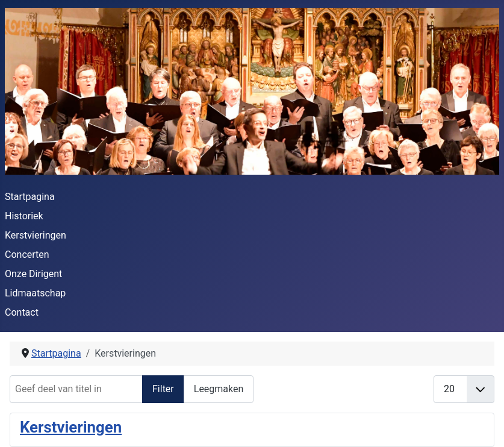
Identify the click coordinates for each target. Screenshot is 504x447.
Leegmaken (219, 389)
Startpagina (30, 197)
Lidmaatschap (35, 293)
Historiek (24, 216)
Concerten (27, 255)
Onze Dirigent (33, 274)
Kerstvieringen (36, 235)
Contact (22, 312)
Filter (163, 389)
